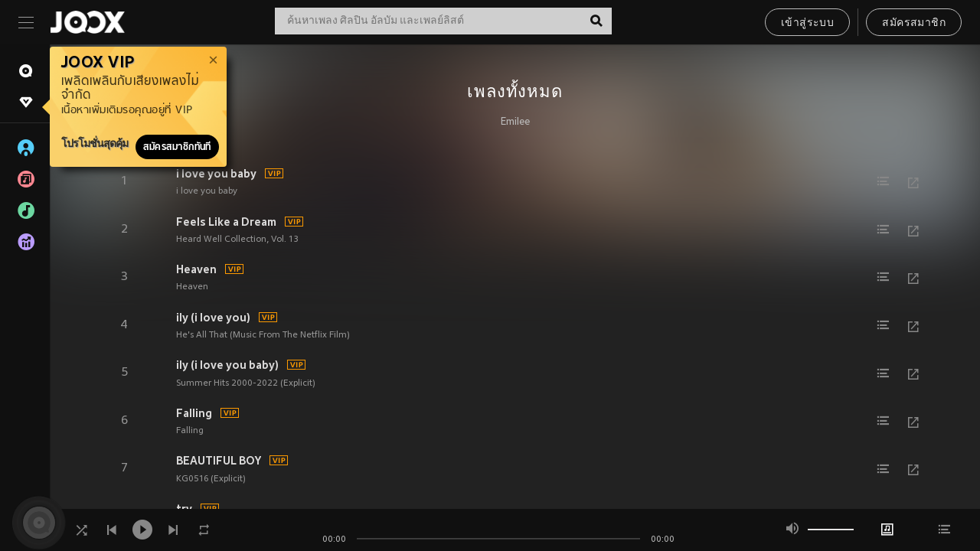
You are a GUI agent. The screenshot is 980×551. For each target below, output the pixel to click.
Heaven (196, 269)
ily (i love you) (213, 318)
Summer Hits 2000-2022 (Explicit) (246, 383)
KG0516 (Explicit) (211, 479)
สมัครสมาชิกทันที (177, 147)
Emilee (515, 122)
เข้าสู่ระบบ (807, 23)
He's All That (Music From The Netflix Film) (263, 335)
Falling (194, 413)
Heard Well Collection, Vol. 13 (237, 240)
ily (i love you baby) (227, 365)
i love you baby (216, 174)
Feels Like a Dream (226, 222)
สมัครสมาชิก (914, 23)
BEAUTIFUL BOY (219, 461)
